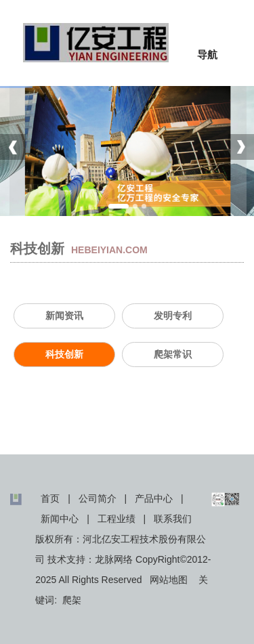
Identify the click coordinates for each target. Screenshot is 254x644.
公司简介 (98, 498)
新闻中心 (60, 519)
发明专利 (173, 316)
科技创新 (64, 354)
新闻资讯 (64, 316)
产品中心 (154, 498)
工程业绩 (117, 519)
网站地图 (169, 580)
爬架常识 (173, 354)
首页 (50, 498)
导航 (207, 55)
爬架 (72, 600)
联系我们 (173, 519)
